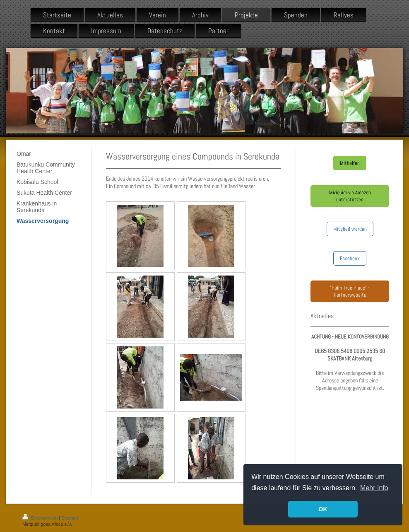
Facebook (350, 258)
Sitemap (70, 518)
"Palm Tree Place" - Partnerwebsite (350, 291)
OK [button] (323, 509)
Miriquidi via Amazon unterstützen (350, 196)
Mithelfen (350, 163)
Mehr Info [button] (374, 488)
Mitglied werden (350, 229)
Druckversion (41, 518)
